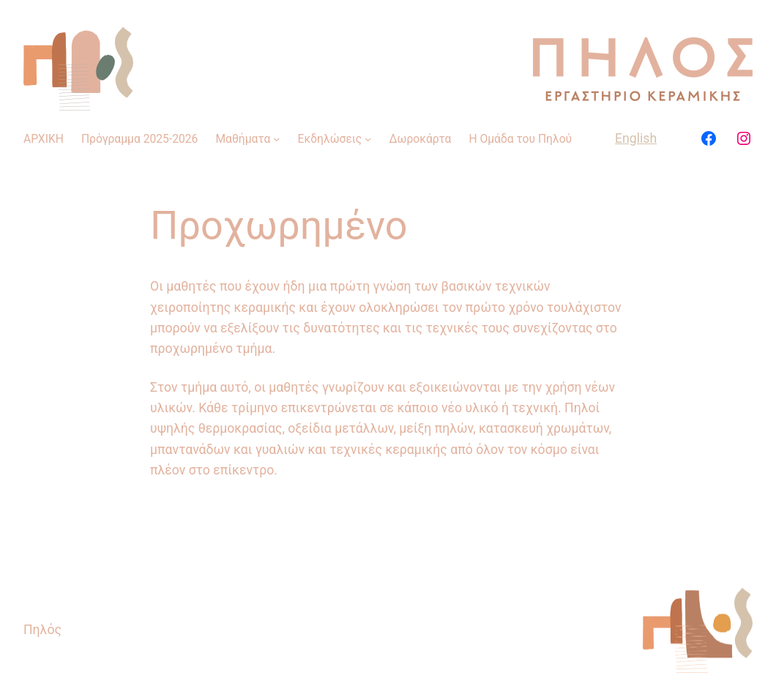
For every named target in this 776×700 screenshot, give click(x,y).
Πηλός (42, 630)
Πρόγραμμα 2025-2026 (139, 139)
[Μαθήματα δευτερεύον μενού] (276, 139)
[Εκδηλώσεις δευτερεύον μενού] (368, 139)
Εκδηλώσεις (330, 139)
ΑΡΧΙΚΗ (44, 139)
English (636, 138)
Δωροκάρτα (421, 139)
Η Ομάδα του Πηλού (520, 139)
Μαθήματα (243, 139)
